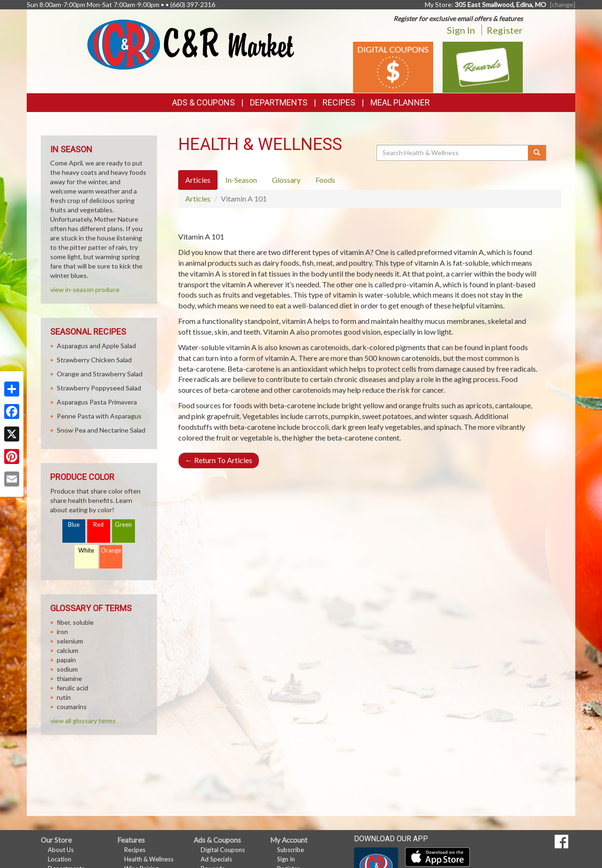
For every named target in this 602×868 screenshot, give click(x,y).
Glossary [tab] (286, 180)
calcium (68, 650)
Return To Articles (219, 460)
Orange (111, 550)
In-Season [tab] (241, 180)
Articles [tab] (198, 180)
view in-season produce (85, 289)
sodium (67, 669)
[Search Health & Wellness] (453, 153)
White (86, 550)
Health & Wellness (149, 859)
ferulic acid (72, 688)
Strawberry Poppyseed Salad (99, 388)
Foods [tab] (325, 180)
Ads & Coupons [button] (203, 102)
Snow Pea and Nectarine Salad (101, 430)
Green (123, 525)
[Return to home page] (191, 44)
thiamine (69, 678)
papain (66, 660)
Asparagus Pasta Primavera (97, 402)
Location (60, 859)
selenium (70, 641)
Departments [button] (279, 102)
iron (62, 632)
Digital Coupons (223, 850)
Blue (74, 525)
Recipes (339, 102)
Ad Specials (216, 859)
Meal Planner (400, 102)
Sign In (461, 30)
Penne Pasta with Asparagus (99, 416)
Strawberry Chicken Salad (94, 360)
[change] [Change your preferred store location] (563, 4)
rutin (64, 697)
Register (505, 30)
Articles (198, 198)
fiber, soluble (75, 622)
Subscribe (290, 850)
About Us (61, 850)
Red (98, 525)
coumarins (72, 707)
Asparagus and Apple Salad (96, 346)
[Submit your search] (537, 153)
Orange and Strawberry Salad (100, 374)
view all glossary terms (83, 721)
